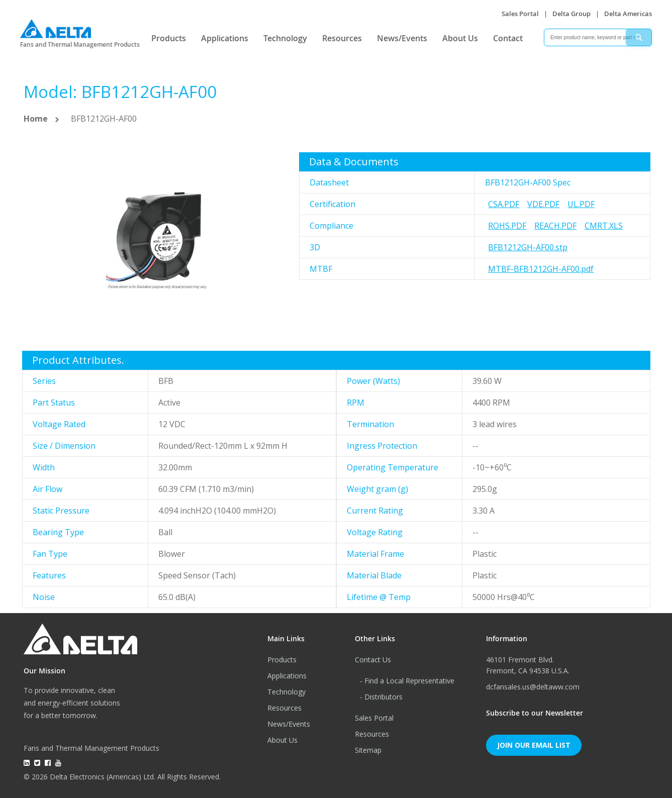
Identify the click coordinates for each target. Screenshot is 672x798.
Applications (225, 38)
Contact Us (373, 660)
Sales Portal (520, 14)
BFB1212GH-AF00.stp (528, 247)
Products (169, 38)
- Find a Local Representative (407, 681)
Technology (285, 38)
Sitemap (368, 750)
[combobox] (598, 37)
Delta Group (571, 14)
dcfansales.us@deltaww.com (533, 687)
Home (36, 119)
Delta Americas (628, 14)
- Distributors (381, 697)
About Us (460, 38)
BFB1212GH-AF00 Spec (528, 182)
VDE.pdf (543, 204)
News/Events (402, 38)
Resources (342, 38)
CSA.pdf (504, 204)
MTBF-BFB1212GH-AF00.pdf (541, 269)
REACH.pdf (555, 226)
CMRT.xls (604, 226)
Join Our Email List (534, 745)
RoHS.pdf (507, 226)
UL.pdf (581, 204)
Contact (508, 38)
